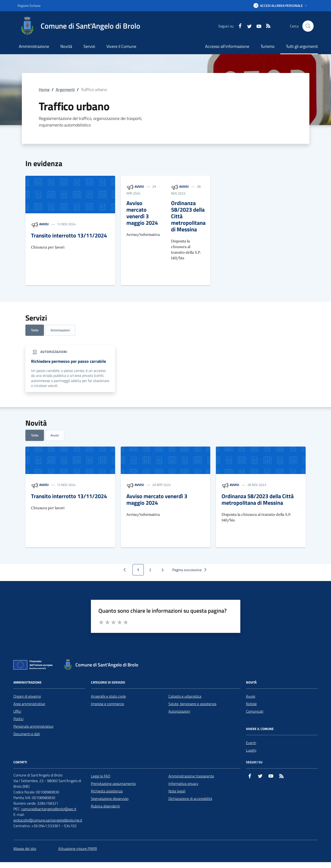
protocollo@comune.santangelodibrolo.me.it (48, 820)
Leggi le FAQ (101, 776)
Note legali (177, 791)
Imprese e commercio (107, 704)
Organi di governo (27, 696)
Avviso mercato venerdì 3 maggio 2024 (142, 213)
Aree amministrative (29, 704)
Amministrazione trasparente (191, 776)
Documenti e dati (27, 734)
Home (44, 90)
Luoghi (251, 750)
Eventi (251, 743)
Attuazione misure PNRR (78, 849)
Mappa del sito (25, 849)
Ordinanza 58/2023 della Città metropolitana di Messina (188, 216)
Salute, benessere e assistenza (192, 704)
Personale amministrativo (33, 726)
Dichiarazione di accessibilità (190, 799)
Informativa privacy (183, 784)
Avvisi (44, 224)
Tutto (35, 330)
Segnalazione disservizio (110, 799)
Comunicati (255, 711)
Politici (18, 719)
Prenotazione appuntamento (113, 784)
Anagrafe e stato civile (108, 696)
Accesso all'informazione (227, 46)
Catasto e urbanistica (185, 696)
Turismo (268, 46)
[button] (281, 6)
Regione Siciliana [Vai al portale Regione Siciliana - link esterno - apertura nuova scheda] (29, 6)
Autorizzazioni (60, 330)
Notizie (251, 704)
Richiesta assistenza (107, 791)
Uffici (17, 711)
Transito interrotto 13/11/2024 (69, 235)
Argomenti (65, 90)
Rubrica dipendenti (105, 806)
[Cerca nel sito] (308, 26)
